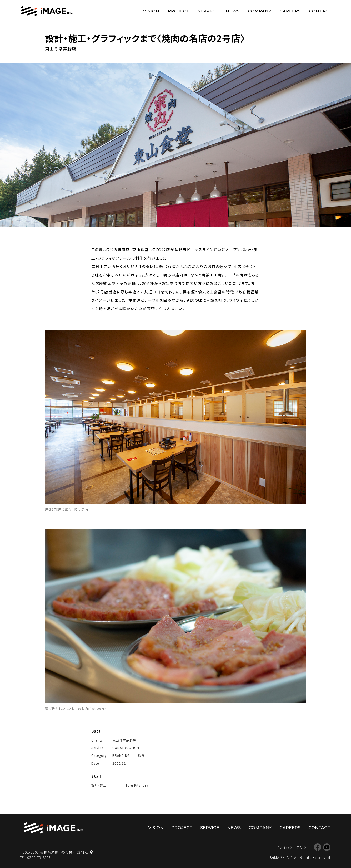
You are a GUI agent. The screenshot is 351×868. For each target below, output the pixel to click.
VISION (151, 11)
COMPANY (260, 11)
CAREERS (290, 11)
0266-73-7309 (39, 857)
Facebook (317, 847)
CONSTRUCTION (126, 748)
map (91, 852)
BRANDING (121, 755)
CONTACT (320, 11)
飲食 (141, 755)
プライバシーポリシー (293, 847)
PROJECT (179, 11)
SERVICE (208, 11)
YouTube (327, 847)
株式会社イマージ (54, 828)
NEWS (233, 11)
